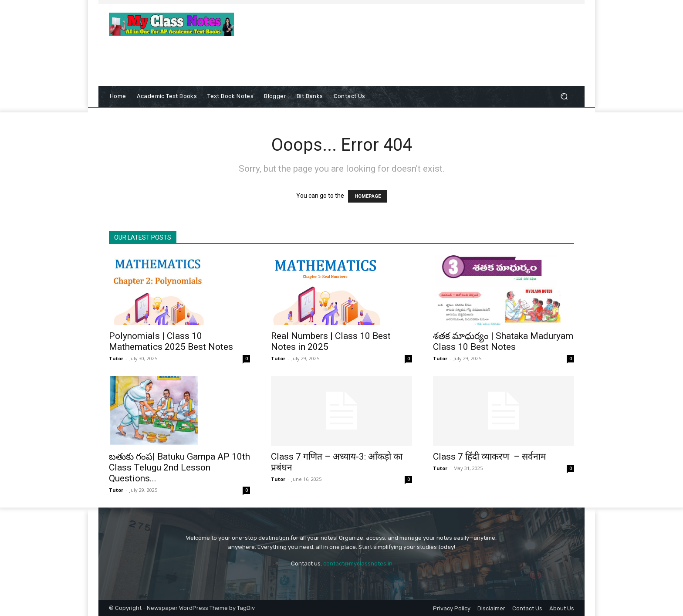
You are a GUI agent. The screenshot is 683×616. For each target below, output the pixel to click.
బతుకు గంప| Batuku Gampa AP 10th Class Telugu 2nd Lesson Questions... (179, 467)
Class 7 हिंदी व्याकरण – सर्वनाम (490, 457)
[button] (564, 96)
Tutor (116, 358)
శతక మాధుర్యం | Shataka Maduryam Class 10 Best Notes (503, 341)
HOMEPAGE (368, 196)
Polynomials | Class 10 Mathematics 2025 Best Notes (171, 341)
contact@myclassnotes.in (358, 564)
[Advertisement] (413, 33)
